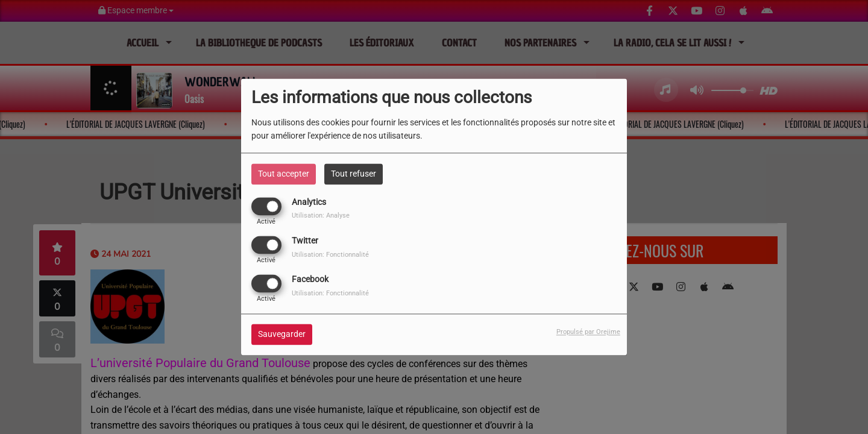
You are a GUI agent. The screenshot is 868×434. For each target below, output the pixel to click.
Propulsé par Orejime (588, 332)
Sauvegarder (282, 335)
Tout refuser (354, 174)
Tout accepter (284, 174)
